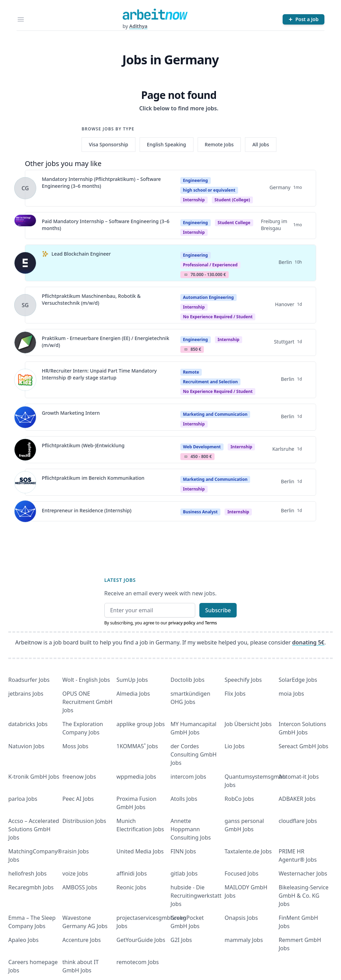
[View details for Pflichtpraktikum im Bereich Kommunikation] (25, 482)
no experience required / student (218, 317)
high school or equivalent (209, 190)
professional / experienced (210, 265)
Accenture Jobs (82, 940)
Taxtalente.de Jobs (248, 851)
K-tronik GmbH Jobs (34, 777)
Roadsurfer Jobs (29, 680)
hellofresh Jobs (27, 873)
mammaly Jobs (244, 940)
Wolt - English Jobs (86, 680)
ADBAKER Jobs (297, 799)
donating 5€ (308, 642)
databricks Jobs (28, 724)
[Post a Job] (304, 19)
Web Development (202, 447)
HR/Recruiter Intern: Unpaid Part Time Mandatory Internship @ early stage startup (99, 374)
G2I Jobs (181, 940)
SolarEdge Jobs (298, 680)
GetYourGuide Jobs (141, 940)
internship (194, 232)
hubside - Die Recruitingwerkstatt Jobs (196, 896)
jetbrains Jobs (26, 694)
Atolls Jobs (184, 799)
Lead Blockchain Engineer (81, 254)
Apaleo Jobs (23, 940)
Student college (234, 223)
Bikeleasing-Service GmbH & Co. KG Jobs (304, 896)
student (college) (232, 200)
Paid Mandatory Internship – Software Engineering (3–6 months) (106, 225)
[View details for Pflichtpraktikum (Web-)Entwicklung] (25, 450)
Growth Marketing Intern (71, 413)
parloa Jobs (23, 799)
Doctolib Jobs (188, 680)
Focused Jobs (241, 873)
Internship (194, 200)
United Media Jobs (140, 851)
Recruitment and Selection (211, 382)
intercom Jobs (188, 777)
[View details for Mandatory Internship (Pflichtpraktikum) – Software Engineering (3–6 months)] (25, 188)
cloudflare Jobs (298, 821)
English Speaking (167, 144)
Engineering (196, 180)
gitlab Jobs (184, 873)
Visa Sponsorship (108, 144)
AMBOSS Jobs (80, 887)
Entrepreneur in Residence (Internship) (87, 510)
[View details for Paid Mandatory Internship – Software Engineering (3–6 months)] (25, 226)
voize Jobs (75, 873)
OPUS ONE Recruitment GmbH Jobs (88, 702)
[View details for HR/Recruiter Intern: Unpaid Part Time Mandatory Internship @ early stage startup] (25, 380)
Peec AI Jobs (78, 799)
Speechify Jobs (243, 680)
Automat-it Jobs (299, 777)
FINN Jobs (183, 851)
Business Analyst (200, 512)
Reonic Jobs (131, 887)
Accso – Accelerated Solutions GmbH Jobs (34, 829)
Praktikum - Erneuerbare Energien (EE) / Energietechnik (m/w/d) (106, 342)
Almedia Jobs (133, 694)
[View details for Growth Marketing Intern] (25, 417)
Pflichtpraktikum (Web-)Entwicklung (83, 445)
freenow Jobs (79, 777)
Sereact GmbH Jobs (304, 746)
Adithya (138, 26)
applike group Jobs (141, 724)
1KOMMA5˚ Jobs (137, 746)
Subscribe (218, 610)
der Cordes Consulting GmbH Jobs (194, 754)
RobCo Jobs (239, 799)
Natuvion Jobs (26, 746)
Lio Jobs (235, 746)
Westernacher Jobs (303, 873)
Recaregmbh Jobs (31, 887)
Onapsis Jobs (241, 918)
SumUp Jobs (132, 680)
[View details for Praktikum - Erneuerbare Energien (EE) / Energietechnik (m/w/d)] (25, 342)
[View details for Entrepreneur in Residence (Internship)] (25, 511)
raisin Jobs (76, 851)
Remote (191, 372)
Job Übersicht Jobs (248, 724)
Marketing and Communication (215, 414)
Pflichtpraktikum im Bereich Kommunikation (93, 478)
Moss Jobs (75, 746)
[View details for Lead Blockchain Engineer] (25, 263)
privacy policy (182, 623)
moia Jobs (291, 694)
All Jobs (261, 144)
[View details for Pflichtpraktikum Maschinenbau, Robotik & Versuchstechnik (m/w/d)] (25, 305)
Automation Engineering (209, 297)
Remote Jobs (219, 144)
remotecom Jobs (138, 962)
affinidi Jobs (132, 873)
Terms (211, 623)
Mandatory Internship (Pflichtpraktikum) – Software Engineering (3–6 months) (101, 182)
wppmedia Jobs (136, 777)
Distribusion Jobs (84, 821)
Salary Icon (186, 275)
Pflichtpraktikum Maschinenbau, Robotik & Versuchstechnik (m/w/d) (91, 299)
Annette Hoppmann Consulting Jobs (191, 829)
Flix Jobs (235, 694)
